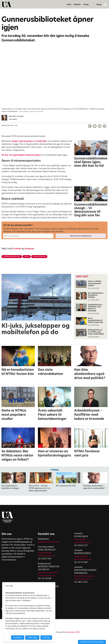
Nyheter (77, 4)
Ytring (86, 4)
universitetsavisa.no (46, 556)
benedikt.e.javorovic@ (48, 572)
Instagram (29, 248)
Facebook (17, 248)
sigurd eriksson (39, 257)
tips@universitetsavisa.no (49, 542)
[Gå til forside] (6, 4)
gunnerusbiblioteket (12, 257)
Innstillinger (18, 637)
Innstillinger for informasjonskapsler (92, 642)
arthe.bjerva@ (82, 556)
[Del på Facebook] (90, 126)
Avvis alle (46, 637)
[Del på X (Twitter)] (95, 126)
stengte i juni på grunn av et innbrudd (29, 141)
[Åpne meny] (105, 4)
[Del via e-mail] (100, 126)
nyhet (27, 257)
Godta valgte (32, 637)
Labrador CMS (73, 632)
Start (69, 4)
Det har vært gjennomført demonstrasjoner (21, 155)
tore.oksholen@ (45, 553)
